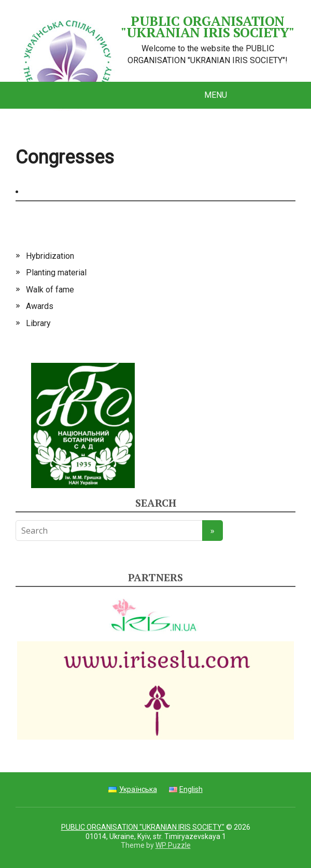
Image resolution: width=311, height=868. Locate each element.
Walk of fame (50, 290)
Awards (40, 306)
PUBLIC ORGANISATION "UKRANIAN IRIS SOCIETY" (155, 27)
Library (38, 323)
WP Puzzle (173, 845)
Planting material (56, 273)
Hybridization (50, 256)
